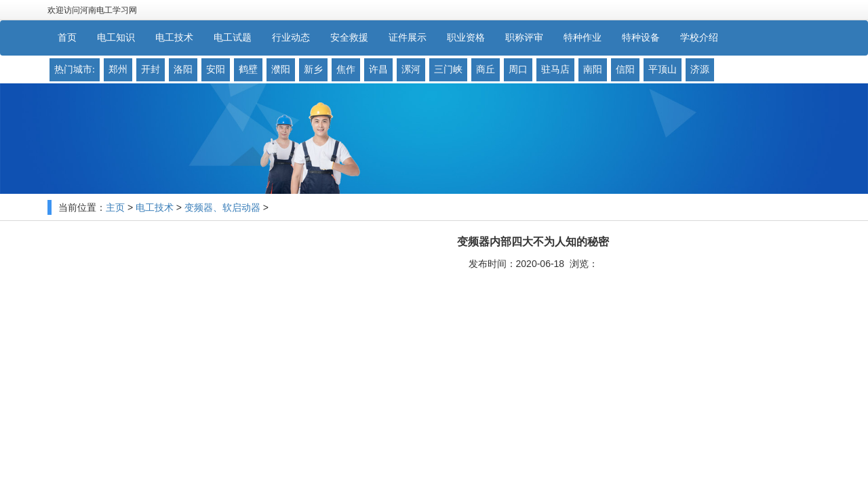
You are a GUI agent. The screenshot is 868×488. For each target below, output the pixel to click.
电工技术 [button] (174, 38)
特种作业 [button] (583, 38)
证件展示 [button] (408, 38)
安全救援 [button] (349, 38)
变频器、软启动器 (222, 208)
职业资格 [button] (466, 38)
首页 (67, 38)
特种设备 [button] (641, 38)
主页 (115, 208)
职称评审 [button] (524, 38)
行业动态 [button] (291, 38)
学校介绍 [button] (699, 38)
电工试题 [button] (233, 38)
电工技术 (155, 208)
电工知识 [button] (116, 38)
